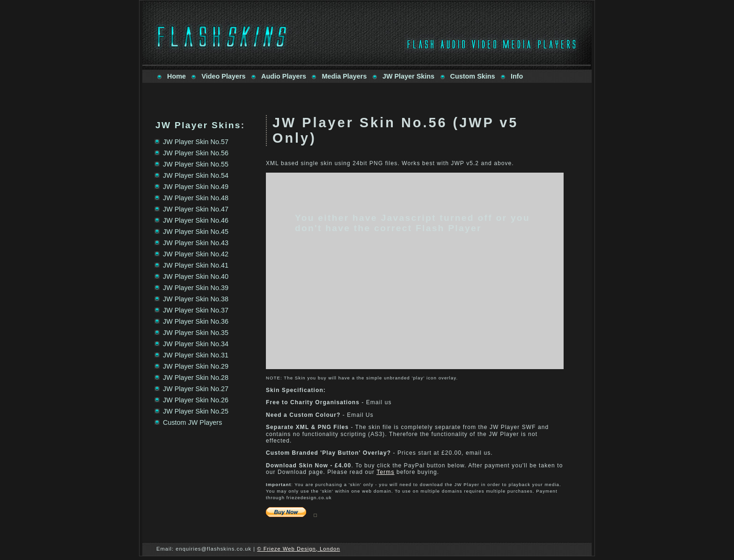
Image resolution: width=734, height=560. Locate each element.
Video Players (223, 76)
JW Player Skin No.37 (196, 310)
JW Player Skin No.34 (196, 344)
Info (517, 76)
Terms (385, 472)
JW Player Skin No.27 (196, 389)
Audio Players (284, 76)
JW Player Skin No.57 (196, 142)
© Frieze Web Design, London (298, 549)
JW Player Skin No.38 (196, 299)
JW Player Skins (408, 76)
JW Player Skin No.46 (196, 220)
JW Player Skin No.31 (196, 355)
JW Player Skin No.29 (196, 366)
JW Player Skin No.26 (196, 400)
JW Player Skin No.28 (196, 378)
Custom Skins (473, 76)
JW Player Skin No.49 (196, 187)
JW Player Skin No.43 (196, 243)
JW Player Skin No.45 (196, 232)
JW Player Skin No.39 (196, 288)
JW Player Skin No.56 (196, 153)
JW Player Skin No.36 (196, 321)
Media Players (344, 76)
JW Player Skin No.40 (196, 276)
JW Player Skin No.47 (196, 209)
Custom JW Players (192, 422)
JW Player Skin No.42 (196, 254)
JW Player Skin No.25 (196, 411)
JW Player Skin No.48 (196, 198)
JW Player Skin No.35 (196, 333)
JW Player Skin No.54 (196, 175)
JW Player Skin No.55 (196, 164)
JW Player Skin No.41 (196, 265)
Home (176, 76)
